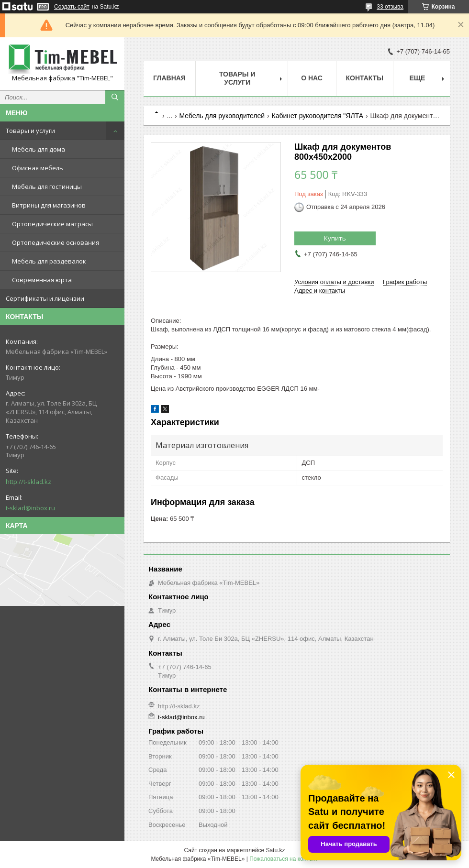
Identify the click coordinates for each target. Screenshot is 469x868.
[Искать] (115, 97)
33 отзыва (390, 7)
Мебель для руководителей (222, 116)
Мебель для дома (39, 149)
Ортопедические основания (56, 242)
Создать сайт (72, 7)
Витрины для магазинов (49, 205)
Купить (335, 238)
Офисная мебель (38, 168)
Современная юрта (42, 280)
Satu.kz (275, 850)
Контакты (365, 78)
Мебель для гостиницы (47, 187)
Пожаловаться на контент (284, 859)
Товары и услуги (30, 131)
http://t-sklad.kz (28, 482)
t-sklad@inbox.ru (30, 508)
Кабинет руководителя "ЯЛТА (318, 116)
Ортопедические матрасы (52, 224)
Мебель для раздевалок (49, 261)
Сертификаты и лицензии (45, 298)
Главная (169, 78)
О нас (312, 78)
